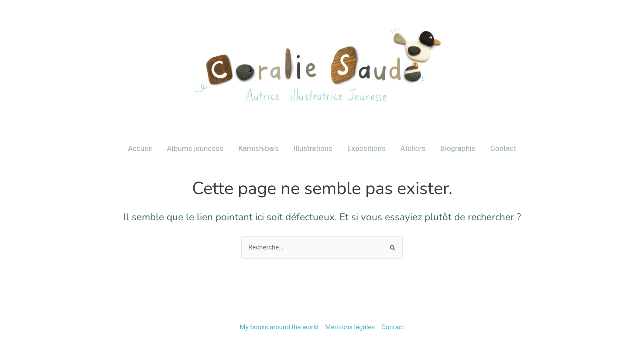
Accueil (140, 148)
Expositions (367, 148)
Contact (503, 148)
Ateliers (413, 148)
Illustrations (313, 148)
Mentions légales (350, 327)
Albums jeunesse (195, 148)
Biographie (458, 148)
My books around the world (279, 327)
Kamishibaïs (259, 148)
